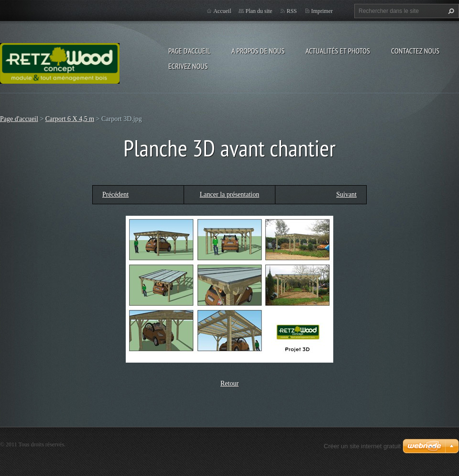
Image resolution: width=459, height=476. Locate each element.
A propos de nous (258, 51)
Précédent (115, 194)
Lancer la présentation (229, 194)
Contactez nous (415, 51)
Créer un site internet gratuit (362, 446)
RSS (291, 11)
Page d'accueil (189, 51)
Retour (229, 383)
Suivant (346, 194)
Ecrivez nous (188, 66)
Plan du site (259, 11)
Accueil (222, 11)
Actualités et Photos (338, 51)
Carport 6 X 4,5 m (70, 119)
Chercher (450, 11)
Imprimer (322, 11)
